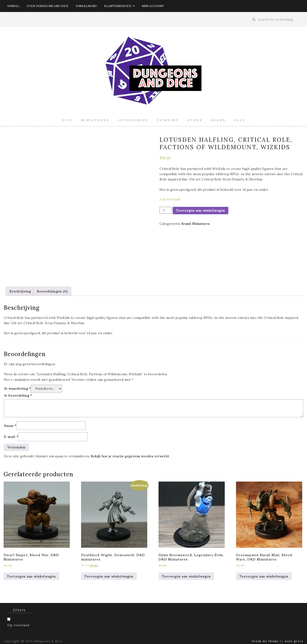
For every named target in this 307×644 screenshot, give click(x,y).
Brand (218, 120)
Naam (10, 426)
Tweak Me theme (265, 641)
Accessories (133, 120)
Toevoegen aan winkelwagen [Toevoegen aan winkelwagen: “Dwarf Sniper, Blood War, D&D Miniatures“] (31, 576)
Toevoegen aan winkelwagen (201, 210)
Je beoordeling (18, 395)
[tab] (20, 291)
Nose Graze (294, 641)
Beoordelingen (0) (52, 291)
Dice (67, 120)
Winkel (13, 6)
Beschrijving (20, 291)
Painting (168, 120)
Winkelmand (86, 6)
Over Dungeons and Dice (47, 6)
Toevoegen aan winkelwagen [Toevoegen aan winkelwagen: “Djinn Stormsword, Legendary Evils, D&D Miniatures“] (186, 576)
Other (195, 120)
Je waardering (17, 388)
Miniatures (95, 120)
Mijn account (153, 6)
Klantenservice (119, 6)
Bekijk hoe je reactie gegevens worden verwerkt (130, 456)
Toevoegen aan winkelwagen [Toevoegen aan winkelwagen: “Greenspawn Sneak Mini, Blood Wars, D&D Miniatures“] (264, 576)
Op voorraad (18, 625)
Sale (240, 120)
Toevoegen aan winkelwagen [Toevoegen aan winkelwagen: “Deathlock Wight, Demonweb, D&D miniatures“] (109, 576)
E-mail (11, 437)
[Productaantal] (166, 210)
